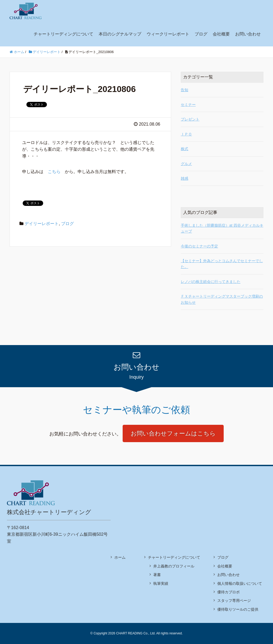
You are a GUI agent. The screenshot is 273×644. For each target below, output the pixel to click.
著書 (157, 575)
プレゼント (190, 119)
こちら (54, 172)
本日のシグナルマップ (120, 34)
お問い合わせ (248, 34)
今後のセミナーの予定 (199, 246)
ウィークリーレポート (168, 34)
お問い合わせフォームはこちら (173, 433)
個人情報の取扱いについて (240, 583)
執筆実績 (161, 583)
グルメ (186, 164)
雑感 (184, 178)
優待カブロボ (228, 592)
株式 (184, 149)
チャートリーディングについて (63, 34)
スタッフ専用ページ (234, 601)
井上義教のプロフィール (174, 566)
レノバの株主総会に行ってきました (211, 282)
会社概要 (221, 34)
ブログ (201, 34)
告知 (184, 90)
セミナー (188, 105)
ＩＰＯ (186, 134)
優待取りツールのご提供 (238, 609)
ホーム (120, 557)
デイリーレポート (42, 224)
